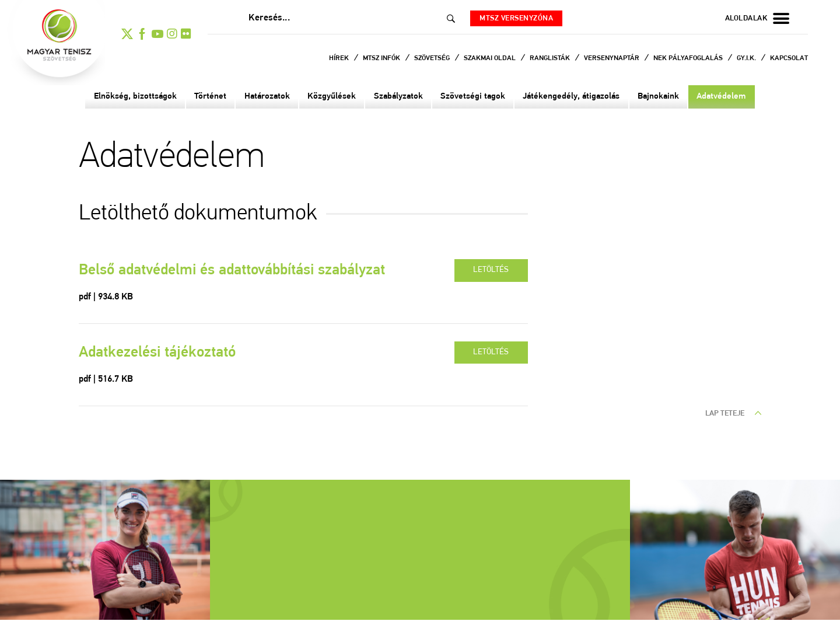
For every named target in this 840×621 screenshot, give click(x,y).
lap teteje (733, 417)
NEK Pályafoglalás (689, 58)
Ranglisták (551, 58)
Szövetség (433, 58)
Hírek (340, 58)
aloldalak (757, 19)
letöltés (490, 272)
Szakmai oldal (491, 58)
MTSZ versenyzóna (521, 18)
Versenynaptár (612, 58)
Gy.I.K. (747, 58)
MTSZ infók (382, 58)
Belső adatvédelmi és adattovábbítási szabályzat (244, 273)
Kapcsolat (789, 58)
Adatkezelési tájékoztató (164, 356)
